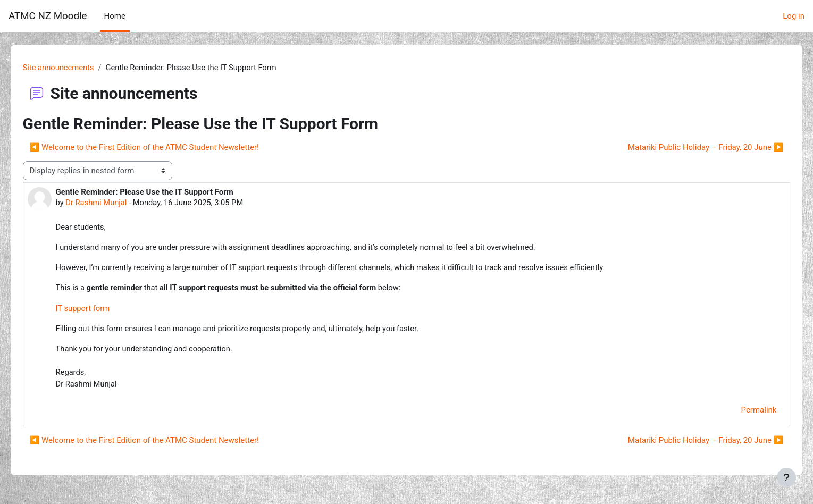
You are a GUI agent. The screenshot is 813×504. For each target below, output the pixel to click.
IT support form (98, 310)
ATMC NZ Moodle (48, 16)
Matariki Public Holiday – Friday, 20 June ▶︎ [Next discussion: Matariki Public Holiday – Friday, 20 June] (690, 148)
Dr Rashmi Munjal (112, 203)
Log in (794, 16)
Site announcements (74, 68)
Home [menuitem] (115, 16)
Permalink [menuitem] (744, 413)
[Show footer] (786, 477)
